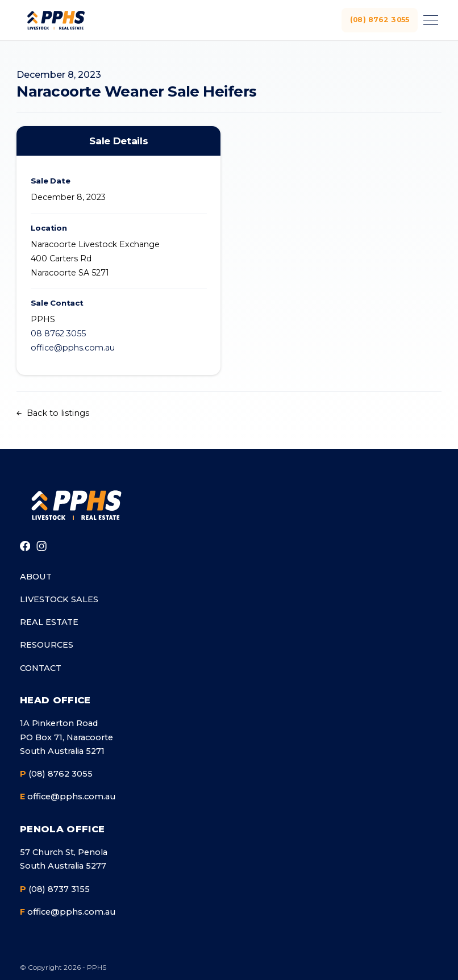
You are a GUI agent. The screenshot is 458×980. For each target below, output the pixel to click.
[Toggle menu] (429, 20)
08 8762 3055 (58, 333)
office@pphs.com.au (73, 348)
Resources (47, 645)
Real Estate (49, 622)
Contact (41, 668)
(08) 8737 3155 (55, 889)
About (36, 577)
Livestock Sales (59, 599)
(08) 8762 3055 (377, 20)
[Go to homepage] (76, 505)
